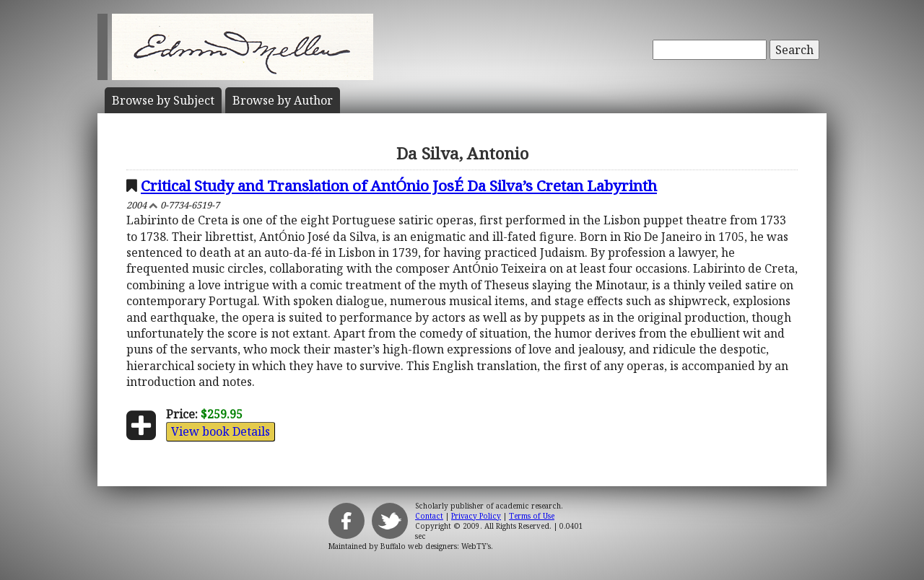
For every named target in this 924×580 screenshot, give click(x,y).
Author (283, 100)
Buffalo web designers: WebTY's (436, 546)
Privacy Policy (476, 516)
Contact (429, 516)
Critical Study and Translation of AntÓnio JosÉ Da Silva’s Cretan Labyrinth (399, 185)
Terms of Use (532, 516)
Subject (163, 100)
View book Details (221, 431)
